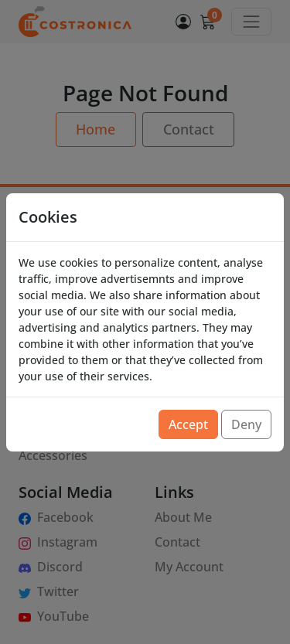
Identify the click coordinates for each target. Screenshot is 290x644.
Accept (188, 424)
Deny (246, 424)
